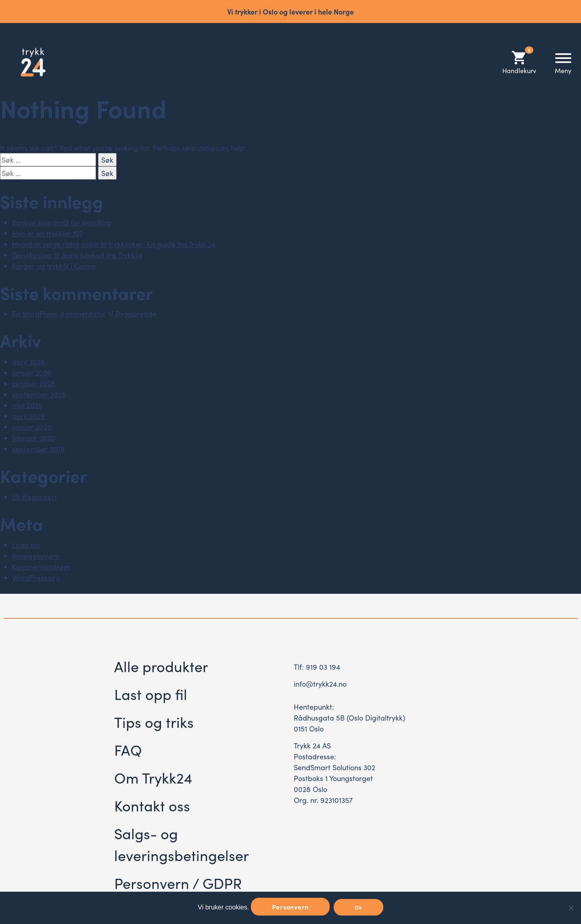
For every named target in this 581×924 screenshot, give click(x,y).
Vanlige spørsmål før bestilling (62, 222)
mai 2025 (27, 405)
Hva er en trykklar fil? (47, 233)
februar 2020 (34, 438)
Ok (358, 907)
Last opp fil (151, 694)
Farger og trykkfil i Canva (54, 266)
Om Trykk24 (153, 777)
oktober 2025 (34, 383)
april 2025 (28, 416)
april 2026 (29, 361)
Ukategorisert (34, 497)
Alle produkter (161, 666)
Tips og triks (154, 722)
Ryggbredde (136, 313)
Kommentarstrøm (41, 567)
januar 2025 (32, 427)
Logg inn (26, 545)
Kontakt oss (152, 805)
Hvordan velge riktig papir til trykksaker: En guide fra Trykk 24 (114, 244)
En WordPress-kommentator (59, 313)
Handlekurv (519, 62)
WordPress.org (36, 577)
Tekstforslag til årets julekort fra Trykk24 (77, 255)
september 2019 (39, 449)
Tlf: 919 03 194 (317, 667)
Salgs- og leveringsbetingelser (182, 844)
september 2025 (39, 394)
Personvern (290, 907)
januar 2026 (32, 372)
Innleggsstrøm (36, 556)
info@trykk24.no (320, 684)
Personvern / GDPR (178, 883)
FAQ (128, 749)
